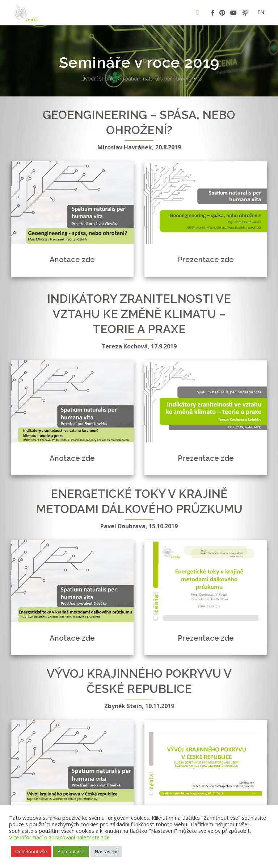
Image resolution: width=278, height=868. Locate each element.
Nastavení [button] (106, 851)
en (261, 12)
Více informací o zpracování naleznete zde (59, 837)
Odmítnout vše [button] (31, 851)
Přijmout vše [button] (71, 851)
